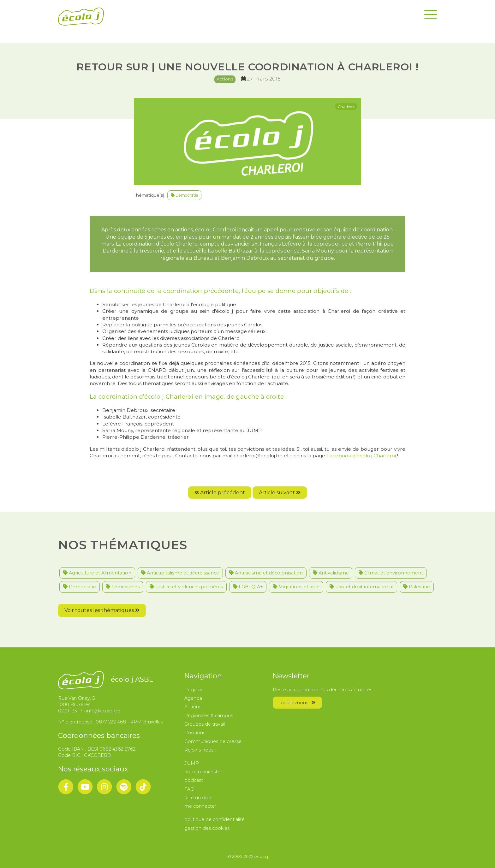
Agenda (193, 698)
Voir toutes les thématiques (102, 610)
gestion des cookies (207, 828)
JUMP (192, 763)
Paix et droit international (361, 587)
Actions (225, 79)
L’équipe (194, 690)
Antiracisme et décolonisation (266, 573)
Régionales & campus (209, 716)
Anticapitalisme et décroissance (180, 573)
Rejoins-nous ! (200, 750)
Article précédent (220, 493)
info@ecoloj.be (103, 711)
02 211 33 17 (70, 711)
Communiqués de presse (213, 741)
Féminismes (123, 587)
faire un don (198, 798)
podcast (194, 780)
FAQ (189, 789)
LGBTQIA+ (248, 587)
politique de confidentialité (215, 819)
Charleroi (346, 107)
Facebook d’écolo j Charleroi (361, 456)
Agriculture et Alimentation (97, 573)
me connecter (200, 806)
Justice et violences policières (186, 587)
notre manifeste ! (203, 772)
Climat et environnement (391, 573)
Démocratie (185, 195)
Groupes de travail (205, 724)
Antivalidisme (331, 573)
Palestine (417, 587)
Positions (195, 733)
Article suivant (280, 493)
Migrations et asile (296, 587)
